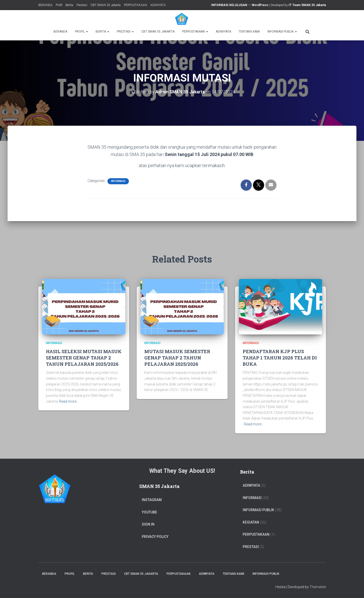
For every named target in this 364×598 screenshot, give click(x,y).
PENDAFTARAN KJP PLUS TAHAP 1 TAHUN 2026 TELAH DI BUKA (280, 357)
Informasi (118, 181)
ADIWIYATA (158, 5)
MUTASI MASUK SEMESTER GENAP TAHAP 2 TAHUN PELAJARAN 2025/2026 (177, 357)
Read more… (69, 401)
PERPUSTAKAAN (135, 5)
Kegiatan (251, 522)
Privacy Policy (155, 537)
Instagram (152, 500)
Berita (69, 5)
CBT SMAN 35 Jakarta (106, 5)
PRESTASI (251, 547)
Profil (59, 5)
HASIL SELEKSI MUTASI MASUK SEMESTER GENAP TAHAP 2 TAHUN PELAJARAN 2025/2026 (84, 357)
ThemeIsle (318, 587)
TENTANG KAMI (249, 32)
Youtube (149, 512)
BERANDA (45, 5)
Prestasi (82, 5)
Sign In (148, 524)
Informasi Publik (282, 32)
